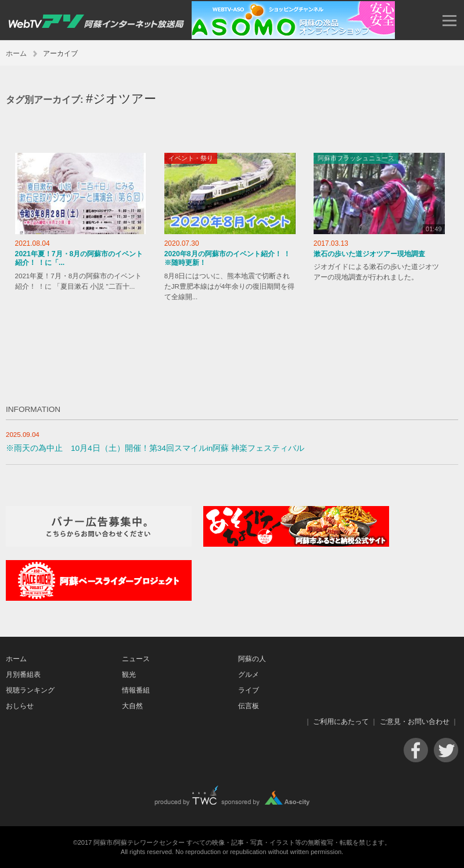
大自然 (132, 706)
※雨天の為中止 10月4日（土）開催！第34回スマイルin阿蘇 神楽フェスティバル (155, 448)
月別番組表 (23, 675)
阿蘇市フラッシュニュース (356, 158)
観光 (129, 675)
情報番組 (136, 690)
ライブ (249, 690)
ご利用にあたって (341, 722)
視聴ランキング (30, 690)
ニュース (136, 659)
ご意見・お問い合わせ (415, 722)
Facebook (416, 750)
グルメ (249, 675)
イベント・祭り (191, 158)
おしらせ (20, 706)
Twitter (446, 750)
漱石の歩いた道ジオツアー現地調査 (369, 254)
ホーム (16, 53)
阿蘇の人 (252, 659)
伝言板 (249, 706)
